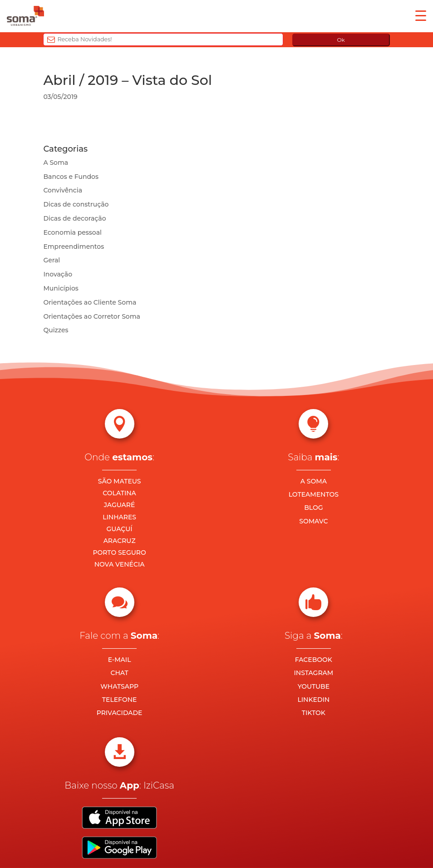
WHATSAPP (119, 686)
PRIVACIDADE (120, 713)
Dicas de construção (76, 204)
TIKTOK (314, 713)
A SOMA (314, 481)
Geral (52, 260)
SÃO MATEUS (120, 481)
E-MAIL (120, 660)
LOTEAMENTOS (314, 494)
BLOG (313, 508)
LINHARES (119, 517)
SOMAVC (313, 521)
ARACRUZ (120, 541)
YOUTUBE (314, 686)
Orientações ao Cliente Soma (90, 302)
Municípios (61, 288)
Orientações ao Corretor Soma (92, 316)
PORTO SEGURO (119, 552)
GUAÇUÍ (120, 529)
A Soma (56, 163)
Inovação (58, 274)
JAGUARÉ (120, 505)
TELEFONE (120, 700)
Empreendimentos (74, 247)
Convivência (63, 190)
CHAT (119, 673)
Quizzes (56, 330)
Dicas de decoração (74, 218)
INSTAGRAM (314, 673)
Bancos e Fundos (71, 177)
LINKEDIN (313, 700)
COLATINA (119, 493)
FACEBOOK (314, 660)
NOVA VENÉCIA (120, 564)
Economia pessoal (72, 232)
